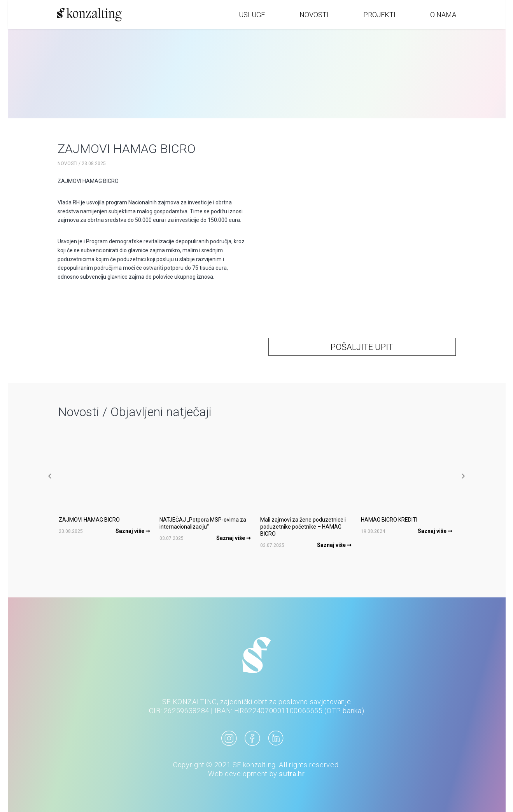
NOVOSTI (314, 15)
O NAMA (443, 15)
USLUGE (252, 15)
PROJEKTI (379, 15)
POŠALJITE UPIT (362, 347)
